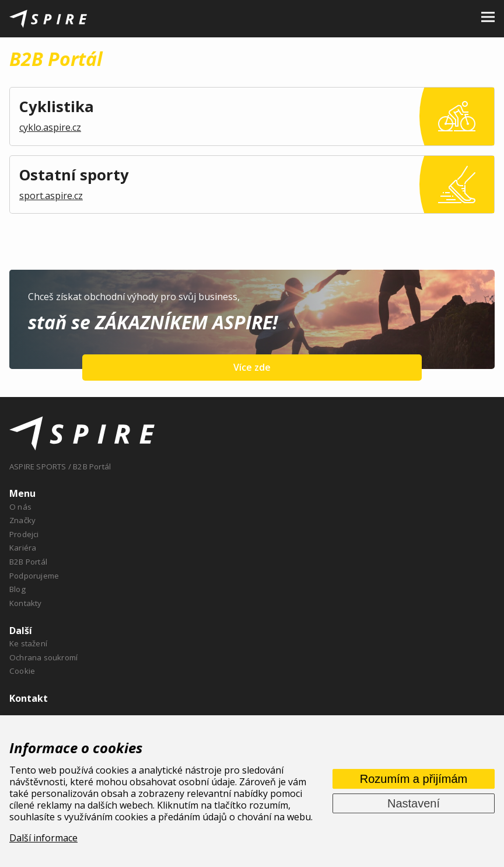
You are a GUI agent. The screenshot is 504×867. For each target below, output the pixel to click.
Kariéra (23, 548)
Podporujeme (34, 576)
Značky (22, 520)
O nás (20, 507)
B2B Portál (28, 562)
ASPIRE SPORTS (38, 466)
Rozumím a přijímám (414, 779)
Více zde (252, 367)
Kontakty (26, 603)
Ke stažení (28, 643)
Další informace (43, 838)
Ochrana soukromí (43, 657)
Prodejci (24, 534)
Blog (17, 589)
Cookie (22, 671)
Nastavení (414, 803)
